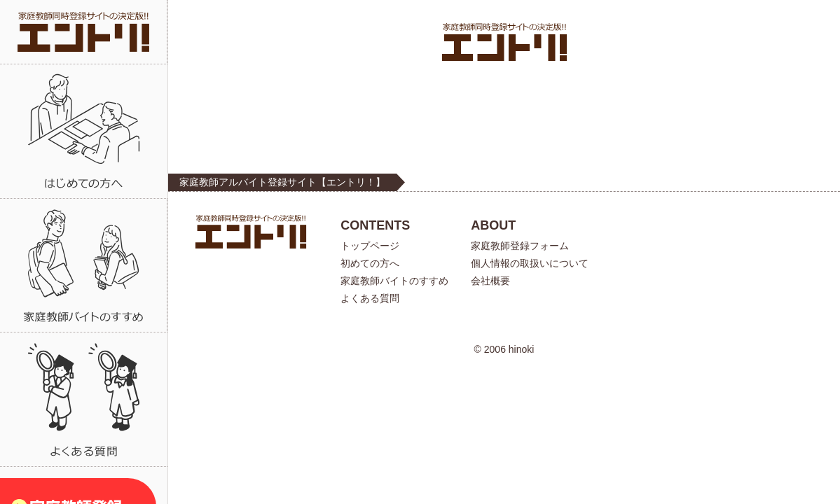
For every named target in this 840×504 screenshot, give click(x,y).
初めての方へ (370, 263)
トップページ (370, 246)
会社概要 (490, 281)
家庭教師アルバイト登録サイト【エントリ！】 (282, 182)
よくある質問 (370, 298)
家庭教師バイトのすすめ (394, 281)
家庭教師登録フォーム (520, 246)
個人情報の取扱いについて (530, 263)
